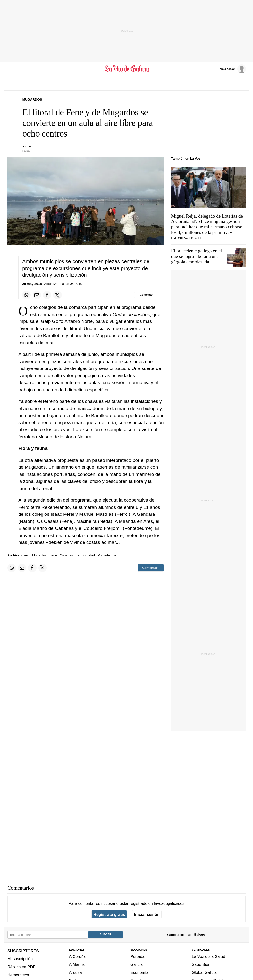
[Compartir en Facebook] (47, 295)
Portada (137, 956)
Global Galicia (204, 973)
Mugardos (39, 555)
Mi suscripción (20, 959)
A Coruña (77, 956)
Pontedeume (107, 555)
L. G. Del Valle (182, 238)
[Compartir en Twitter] (57, 295)
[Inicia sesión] (232, 69)
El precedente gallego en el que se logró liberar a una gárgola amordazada (197, 256)
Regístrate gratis (109, 914)
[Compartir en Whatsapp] (26, 295)
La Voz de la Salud (209, 956)
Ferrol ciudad (85, 555)
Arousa (75, 973)
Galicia (137, 965)
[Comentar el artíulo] (147, 295)
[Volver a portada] (126, 69)
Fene (53, 555)
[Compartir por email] (37, 295)
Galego (200, 935)
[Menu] (11, 69)
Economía (139, 973)
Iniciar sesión (147, 914)
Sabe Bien (201, 965)
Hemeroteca (18, 975)
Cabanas (66, 555)
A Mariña (77, 965)
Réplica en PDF (21, 967)
